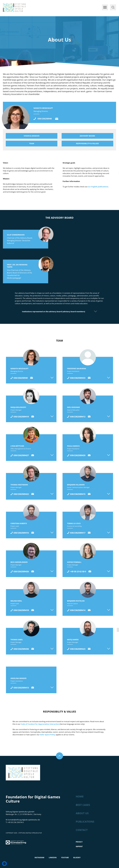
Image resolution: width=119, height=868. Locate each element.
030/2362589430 (21, 649)
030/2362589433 (78, 378)
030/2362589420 (78, 455)
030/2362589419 (21, 417)
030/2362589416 (21, 533)
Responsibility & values (87, 143)
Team (32, 143)
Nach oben (59, 756)
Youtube (65, 858)
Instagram (39, 858)
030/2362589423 (78, 649)
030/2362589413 (21, 688)
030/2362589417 (78, 533)
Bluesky (77, 858)
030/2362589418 (21, 610)
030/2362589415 (78, 494)
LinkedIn (53, 858)
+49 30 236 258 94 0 (16, 822)
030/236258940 (45, 119)
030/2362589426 (21, 571)
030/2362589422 (21, 494)
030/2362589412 (78, 417)
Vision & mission (32, 136)
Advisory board (87, 136)
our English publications (98, 187)
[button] (4, 864)
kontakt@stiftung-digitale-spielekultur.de (57, 119)
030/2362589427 (21, 455)
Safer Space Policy (48, 735)
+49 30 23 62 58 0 (78, 571)
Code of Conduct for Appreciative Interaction (40, 724)
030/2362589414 (78, 610)
